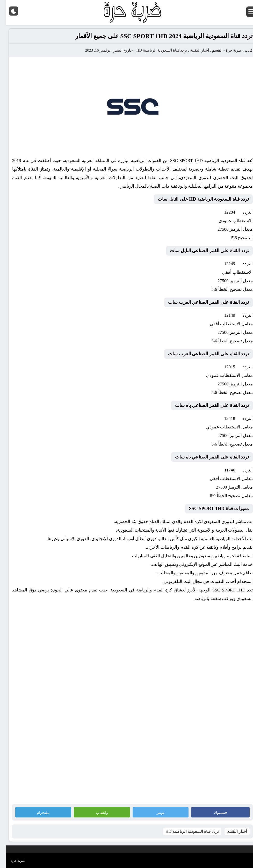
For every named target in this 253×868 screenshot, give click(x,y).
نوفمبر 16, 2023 (92, 50)
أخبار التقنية (194, 50)
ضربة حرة (227, 50)
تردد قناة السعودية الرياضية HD (156, 50)
